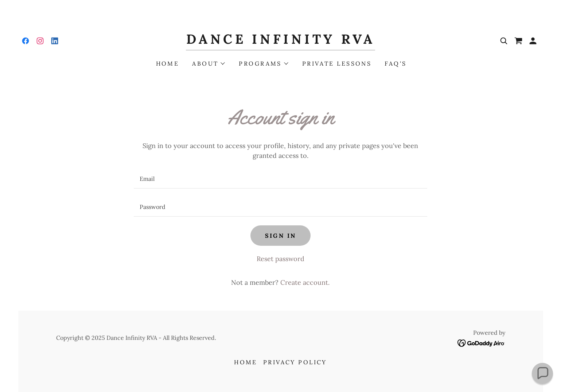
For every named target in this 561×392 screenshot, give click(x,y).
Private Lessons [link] (337, 63)
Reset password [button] (280, 259)
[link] (26, 41)
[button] (533, 41)
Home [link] (168, 63)
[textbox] (280, 179)
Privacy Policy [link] (295, 362)
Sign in (281, 236)
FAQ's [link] (396, 63)
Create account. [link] (305, 282)
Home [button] (246, 362)
